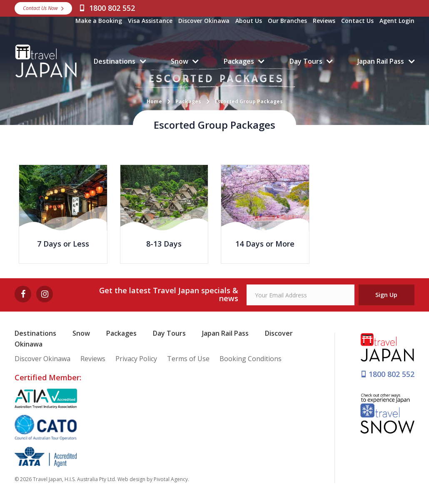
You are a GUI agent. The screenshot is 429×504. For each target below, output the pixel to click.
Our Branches (287, 21)
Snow (180, 61)
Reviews (324, 21)
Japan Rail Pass (381, 61)
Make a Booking (99, 21)
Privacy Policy (136, 359)
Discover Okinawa (204, 21)
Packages (239, 61)
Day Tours (306, 61)
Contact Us (357, 21)
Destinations (115, 61)
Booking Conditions (251, 359)
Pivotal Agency (171, 479)
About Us (249, 21)
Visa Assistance (150, 21)
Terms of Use (188, 359)
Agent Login (397, 21)
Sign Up (386, 295)
